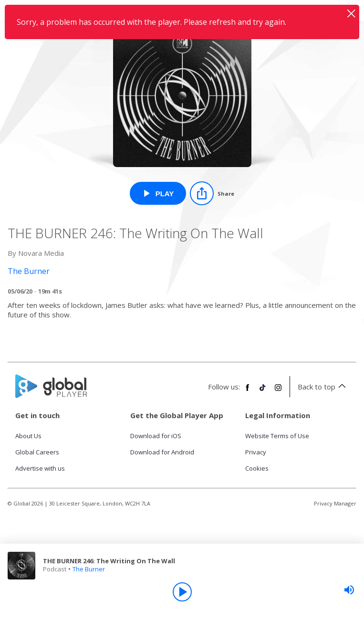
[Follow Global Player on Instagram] (278, 391)
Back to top (323, 387)
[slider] (349, 590)
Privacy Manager (335, 503)
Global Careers (37, 452)
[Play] (182, 592)
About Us (28, 436)
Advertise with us (40, 468)
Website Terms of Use (277, 436)
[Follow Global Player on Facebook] (248, 391)
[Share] (212, 193)
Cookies (257, 468)
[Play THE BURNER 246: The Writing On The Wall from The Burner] (158, 193)
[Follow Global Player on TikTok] (263, 391)
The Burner (89, 569)
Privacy (256, 452)
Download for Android (162, 452)
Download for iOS (156, 436)
